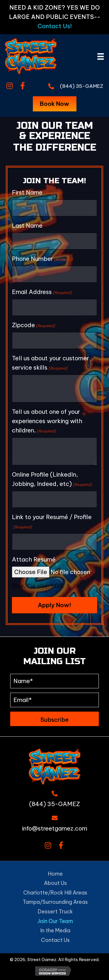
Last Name (27, 226)
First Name (37, 193)
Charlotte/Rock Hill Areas (55, 893)
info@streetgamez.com (55, 828)
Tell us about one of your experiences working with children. (47, 421)
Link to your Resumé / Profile (52, 522)
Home (55, 874)
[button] (9, 86)
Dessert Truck (55, 912)
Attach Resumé (34, 559)
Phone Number (42, 259)
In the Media (55, 930)
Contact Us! (55, 26)
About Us (55, 883)
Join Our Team (55, 921)
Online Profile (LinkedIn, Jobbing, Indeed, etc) (52, 479)
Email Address (42, 292)
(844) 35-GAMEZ (82, 86)
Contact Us (55, 940)
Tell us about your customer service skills (50, 363)
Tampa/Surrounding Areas (55, 902)
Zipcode (33, 325)
